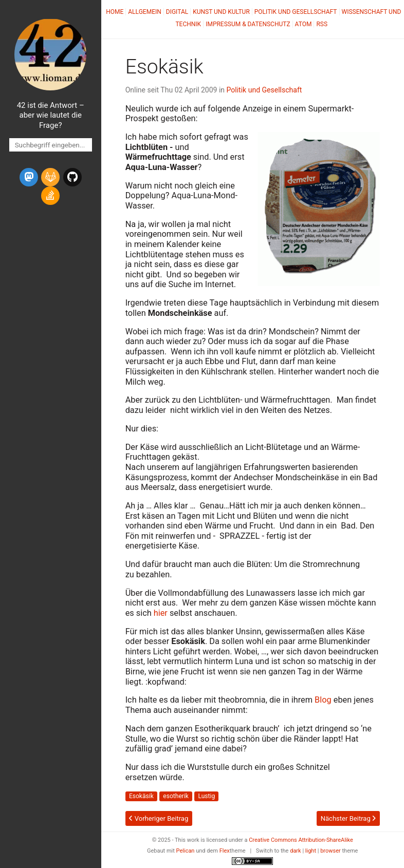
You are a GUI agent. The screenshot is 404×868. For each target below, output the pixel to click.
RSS (322, 24)
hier (161, 613)
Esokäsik (141, 796)
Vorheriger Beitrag (159, 818)
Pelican (186, 851)
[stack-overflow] (50, 196)
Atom (304, 24)
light (311, 851)
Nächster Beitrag (348, 818)
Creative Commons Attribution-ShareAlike (301, 840)
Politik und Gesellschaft (296, 12)
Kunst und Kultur (221, 12)
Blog (323, 700)
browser (330, 851)
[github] (72, 177)
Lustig (206, 796)
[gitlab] (50, 177)
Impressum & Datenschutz (248, 24)
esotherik (176, 796)
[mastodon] (29, 177)
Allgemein (145, 12)
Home (115, 12)
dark (296, 851)
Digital (177, 12)
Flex (225, 851)
